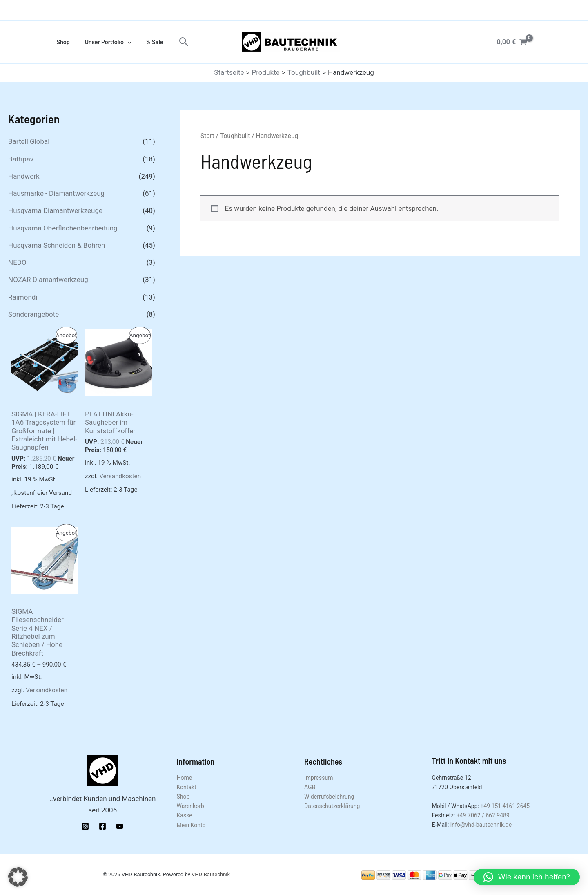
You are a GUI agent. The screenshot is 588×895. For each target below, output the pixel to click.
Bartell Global (29, 141)
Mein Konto (191, 825)
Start (207, 136)
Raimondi (23, 297)
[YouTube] (120, 826)
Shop (61, 42)
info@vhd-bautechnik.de (481, 825)
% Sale (146, 42)
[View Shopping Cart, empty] (512, 42)
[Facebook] (102, 826)
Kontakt (187, 787)
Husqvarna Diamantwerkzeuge (55, 210)
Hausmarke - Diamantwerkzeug (56, 193)
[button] (173, 42)
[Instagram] (85, 826)
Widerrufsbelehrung (329, 797)
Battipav (21, 159)
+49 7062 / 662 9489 (483, 815)
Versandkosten (120, 476)
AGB (310, 787)
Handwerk (24, 176)
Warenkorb (190, 806)
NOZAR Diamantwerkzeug (48, 280)
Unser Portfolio (102, 42)
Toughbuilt (235, 136)
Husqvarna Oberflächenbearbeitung (63, 228)
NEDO (17, 262)
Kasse (185, 815)
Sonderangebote (33, 314)
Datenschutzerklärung (332, 806)
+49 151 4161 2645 (505, 806)
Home (185, 778)
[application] (122, 42)
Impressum (318, 778)
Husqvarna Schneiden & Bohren (57, 245)
